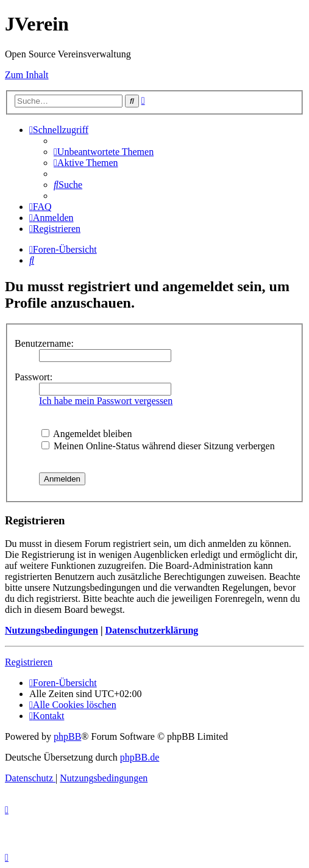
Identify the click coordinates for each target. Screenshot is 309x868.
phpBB (67, 736)
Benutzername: (44, 343)
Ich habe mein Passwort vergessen (106, 401)
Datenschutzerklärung (151, 630)
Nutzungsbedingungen (51, 630)
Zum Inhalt (27, 75)
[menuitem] (104, 152)
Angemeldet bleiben (87, 434)
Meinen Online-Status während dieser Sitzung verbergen (158, 446)
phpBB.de (140, 757)
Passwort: (34, 377)
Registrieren (29, 662)
